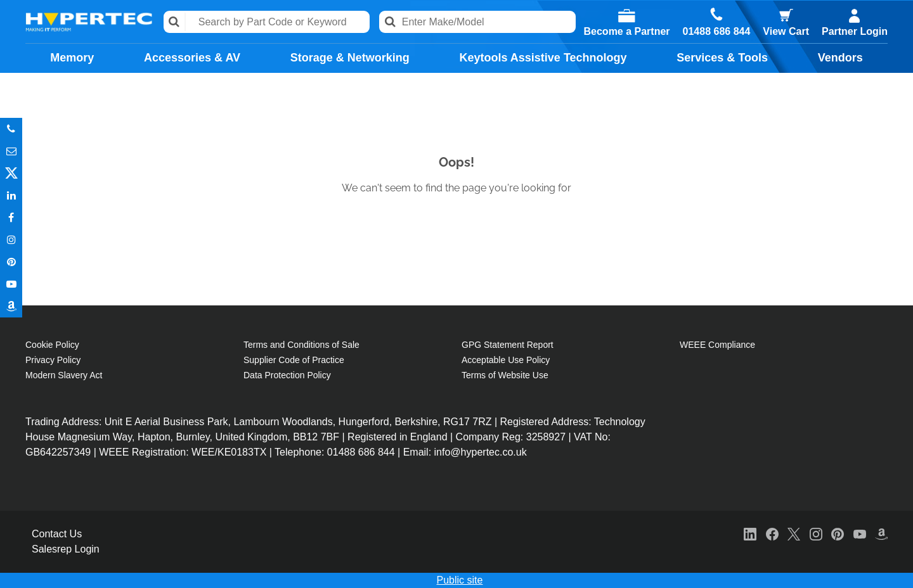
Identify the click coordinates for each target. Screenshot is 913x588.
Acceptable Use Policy (506, 360)
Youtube (11, 284)
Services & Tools (722, 58)
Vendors (840, 58)
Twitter (11, 173)
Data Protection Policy (287, 375)
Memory (72, 58)
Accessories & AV (192, 58)
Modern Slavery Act (64, 375)
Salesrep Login (66, 549)
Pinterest (11, 262)
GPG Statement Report (508, 345)
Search (175, 22)
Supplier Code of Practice (294, 360)
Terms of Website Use (505, 375)
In (11, 195)
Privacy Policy (53, 360)
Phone (11, 129)
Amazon (11, 306)
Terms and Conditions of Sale (301, 345)
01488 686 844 (717, 32)
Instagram (11, 240)
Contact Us (57, 534)
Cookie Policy (52, 345)
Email (11, 151)
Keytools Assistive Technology (543, 58)
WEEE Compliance (717, 345)
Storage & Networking (350, 58)
